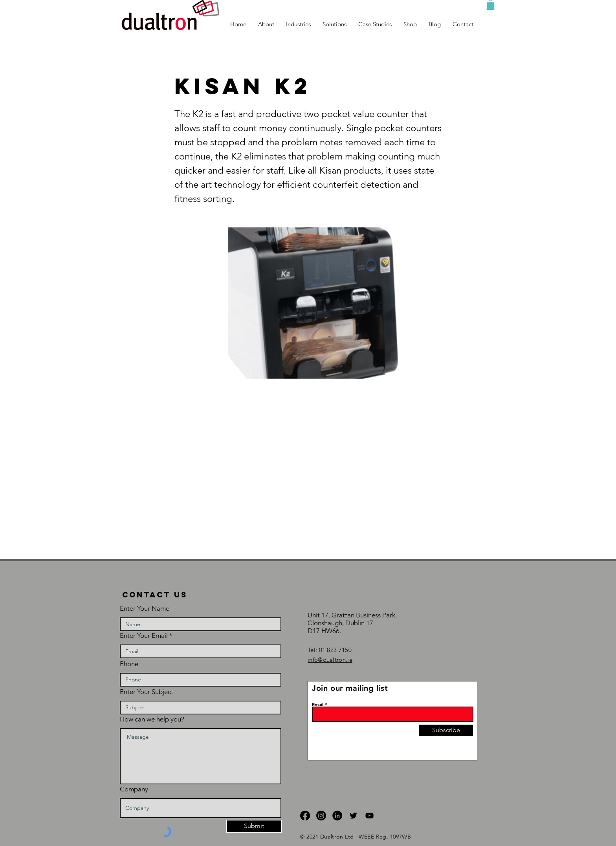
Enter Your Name (145, 609)
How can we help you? (152, 719)
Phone (129, 664)
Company (134, 789)
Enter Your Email (144, 636)
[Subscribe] (446, 730)
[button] (490, 5)
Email (318, 704)
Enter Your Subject (147, 692)
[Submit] (254, 826)
